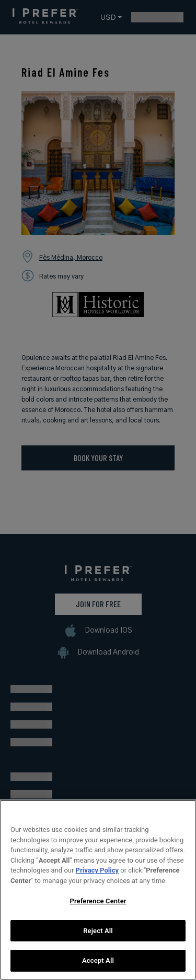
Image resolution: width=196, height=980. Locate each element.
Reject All (98, 933)
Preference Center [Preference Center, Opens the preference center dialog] (98, 904)
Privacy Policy (97, 873)
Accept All (98, 964)
